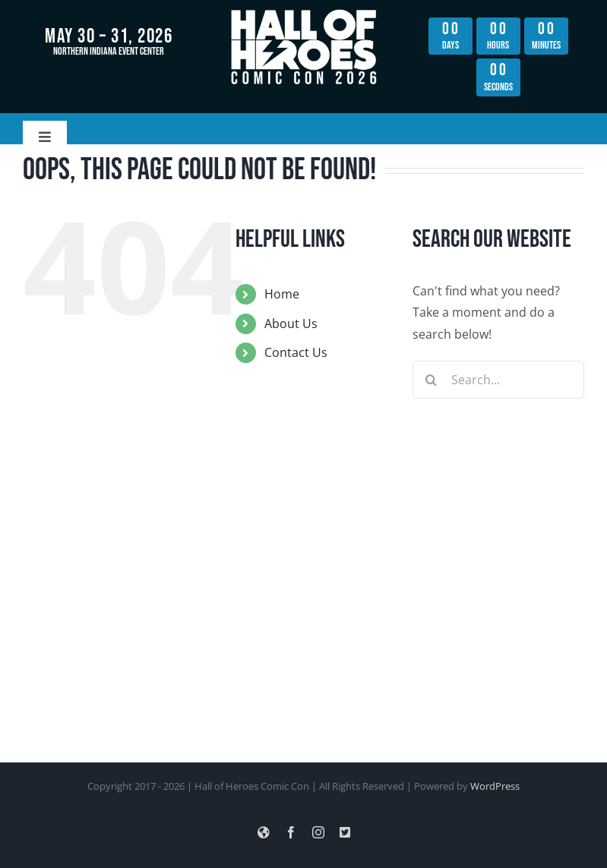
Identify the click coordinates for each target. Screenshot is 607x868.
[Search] (432, 380)
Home (282, 294)
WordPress (495, 786)
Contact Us (296, 352)
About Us (291, 324)
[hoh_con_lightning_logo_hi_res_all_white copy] (303, 14)
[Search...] (498, 380)
